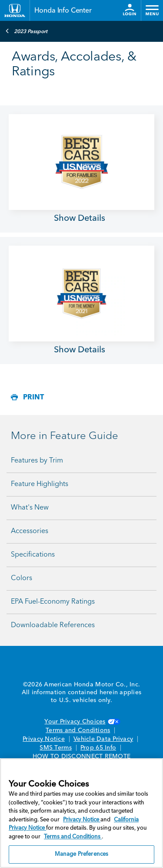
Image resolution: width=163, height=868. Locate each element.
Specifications (33, 555)
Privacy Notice (44, 739)
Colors (22, 578)
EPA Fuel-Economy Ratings (53, 602)
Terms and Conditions (78, 730)
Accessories (30, 531)
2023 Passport (26, 31)
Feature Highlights (40, 484)
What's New (30, 508)
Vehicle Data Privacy (103, 739)
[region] (81, 813)
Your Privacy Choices (81, 722)
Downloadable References (53, 625)
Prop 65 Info (98, 748)
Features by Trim (37, 461)
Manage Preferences (81, 854)
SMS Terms (55, 748)
